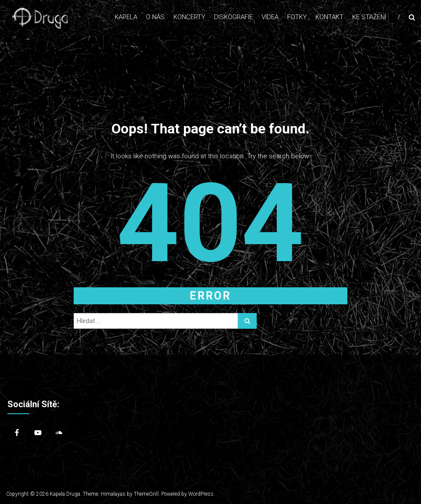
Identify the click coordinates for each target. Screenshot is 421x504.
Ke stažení (369, 17)
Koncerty (189, 17)
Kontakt (329, 17)
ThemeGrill (146, 494)
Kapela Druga (65, 494)
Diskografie (233, 17)
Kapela (126, 17)
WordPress (201, 494)
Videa (270, 17)
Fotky (297, 17)
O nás (155, 17)
